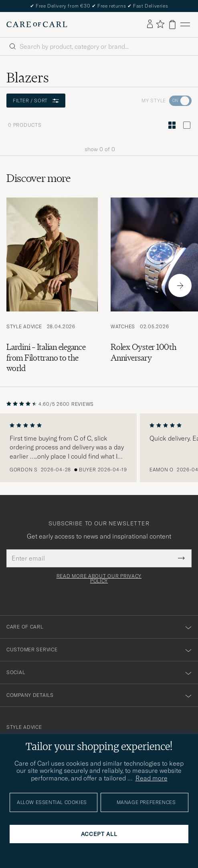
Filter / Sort (36, 101)
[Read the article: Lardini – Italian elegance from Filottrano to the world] (52, 285)
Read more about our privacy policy (99, 579)
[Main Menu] (185, 25)
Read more (152, 778)
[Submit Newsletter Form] (181, 558)
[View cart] (172, 25)
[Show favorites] (160, 25)
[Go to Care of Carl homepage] (37, 24)
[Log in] (150, 24)
